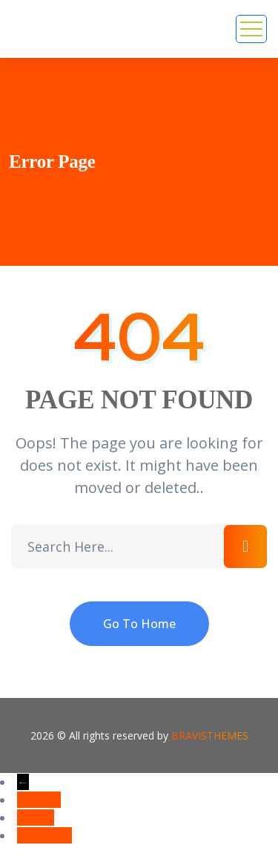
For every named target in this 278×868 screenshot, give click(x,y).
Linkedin (48, 835)
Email (39, 818)
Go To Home (139, 624)
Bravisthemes (210, 735)
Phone (43, 800)
